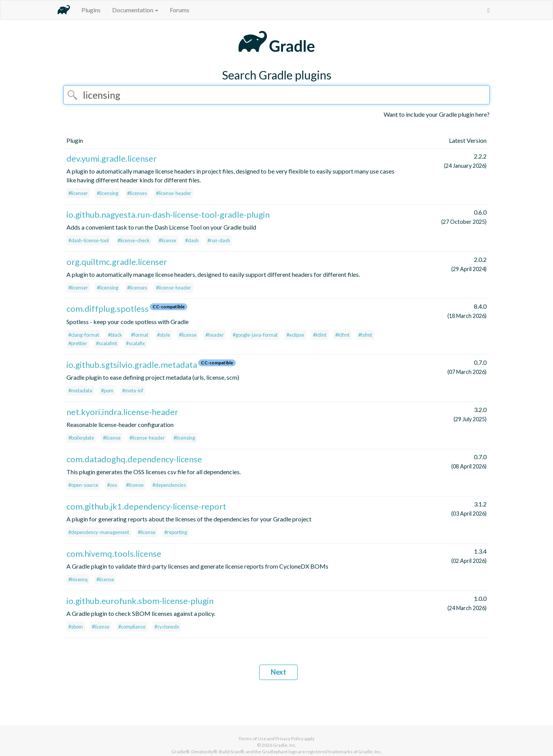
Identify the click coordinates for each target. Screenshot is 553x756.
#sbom (76, 627)
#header (215, 335)
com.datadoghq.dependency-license (134, 459)
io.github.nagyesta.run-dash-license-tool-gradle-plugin (168, 214)
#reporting (176, 532)
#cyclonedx (167, 627)
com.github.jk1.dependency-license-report (146, 506)
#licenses (137, 193)
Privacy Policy (289, 739)
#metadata (80, 390)
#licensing (108, 193)
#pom (107, 390)
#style (164, 335)
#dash (192, 240)
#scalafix (135, 343)
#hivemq (78, 579)
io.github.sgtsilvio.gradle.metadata (132, 365)
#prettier (78, 343)
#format (140, 335)
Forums (180, 10)
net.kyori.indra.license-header (122, 412)
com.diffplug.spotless (108, 309)
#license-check (134, 240)
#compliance (132, 627)
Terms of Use (252, 739)
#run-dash (219, 240)
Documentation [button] (135, 10)
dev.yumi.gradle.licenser (112, 158)
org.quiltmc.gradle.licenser (117, 262)
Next (278, 672)
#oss (112, 485)
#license (167, 240)
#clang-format (84, 335)
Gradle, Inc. (285, 745)
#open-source (83, 485)
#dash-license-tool (89, 240)
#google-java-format (255, 335)
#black (115, 335)
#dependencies (169, 485)
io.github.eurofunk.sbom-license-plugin (140, 601)
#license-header (174, 193)
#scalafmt (107, 343)
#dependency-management (99, 532)
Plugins (91, 10)
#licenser (78, 193)
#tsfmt (365, 335)
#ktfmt (342, 335)
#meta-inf (133, 390)
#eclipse (295, 335)
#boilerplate (81, 438)
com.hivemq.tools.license (114, 553)
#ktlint (320, 335)
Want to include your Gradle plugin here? (437, 114)
